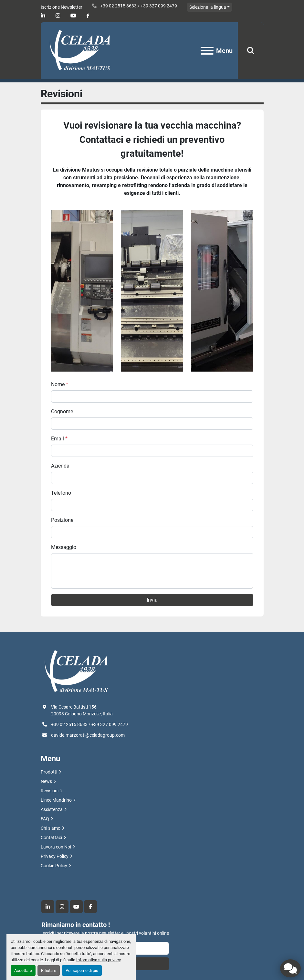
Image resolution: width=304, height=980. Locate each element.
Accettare (23, 970)
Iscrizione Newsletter (62, 7)
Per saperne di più (82, 970)
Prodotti (49, 772)
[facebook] (88, 16)
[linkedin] (43, 16)
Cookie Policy (54, 866)
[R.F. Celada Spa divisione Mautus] (76, 671)
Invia (152, 600)
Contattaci (51, 838)
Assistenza (52, 809)
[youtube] (73, 16)
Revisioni (50, 791)
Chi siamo (51, 828)
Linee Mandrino (56, 800)
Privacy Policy (55, 856)
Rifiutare (49, 970)
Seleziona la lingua (208, 7)
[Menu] (207, 51)
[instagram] (58, 16)
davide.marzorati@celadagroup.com (88, 735)
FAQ (45, 819)
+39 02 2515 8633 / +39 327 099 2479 (138, 6)
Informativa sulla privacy (98, 960)
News (46, 781)
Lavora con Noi (56, 847)
